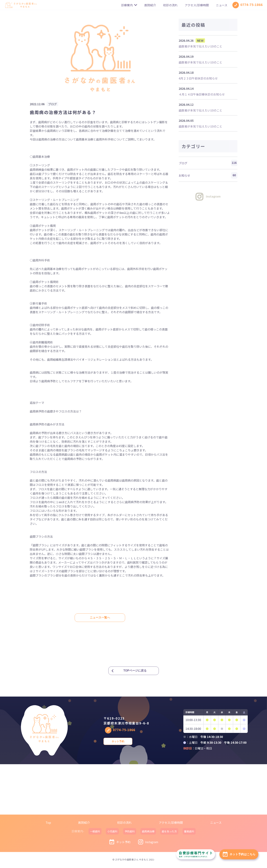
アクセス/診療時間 (197, 5)
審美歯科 (189, 831)
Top (48, 822)
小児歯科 (112, 831)
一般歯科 (95, 831)
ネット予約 (118, 741)
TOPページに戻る (135, 671)
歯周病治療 (148, 831)
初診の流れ (170, 5)
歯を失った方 (169, 831)
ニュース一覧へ (100, 617)
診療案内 (129, 5)
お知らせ (208, 175)
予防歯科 (130, 831)
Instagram (148, 842)
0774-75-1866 (248, 5)
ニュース (222, 5)
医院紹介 (150, 5)
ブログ (208, 163)
